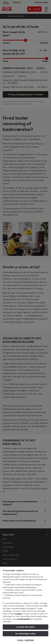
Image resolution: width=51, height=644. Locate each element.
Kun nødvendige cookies (26, 634)
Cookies (18, 614)
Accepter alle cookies (26, 627)
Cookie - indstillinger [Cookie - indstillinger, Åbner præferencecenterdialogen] (26, 640)
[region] (26, 605)
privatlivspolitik (23, 619)
